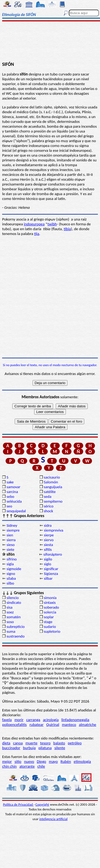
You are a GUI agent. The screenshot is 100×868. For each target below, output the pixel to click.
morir (19, 720)
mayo (53, 761)
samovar (13, 487)
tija (37, 234)
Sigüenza (51, 574)
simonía (50, 598)
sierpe (49, 535)
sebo (10, 496)
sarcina (12, 492)
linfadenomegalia (75, 720)
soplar (49, 617)
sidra (48, 525)
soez (10, 612)
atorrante (27, 766)
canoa (18, 743)
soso (10, 622)
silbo (10, 583)
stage (48, 622)
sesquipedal (16, 511)
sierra (11, 540)
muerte (32, 743)
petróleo (75, 743)
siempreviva (53, 530)
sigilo (48, 559)
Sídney (12, 525)
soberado (51, 607)
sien (10, 535)
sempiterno (53, 501)
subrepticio (15, 627)
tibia (67, 229)
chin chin (9, 766)
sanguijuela (53, 487)
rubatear (36, 725)
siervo (49, 540)
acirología (51, 720)
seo (9, 506)
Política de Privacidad (18, 804)
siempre (13, 530)
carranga (33, 720)
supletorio (52, 631)
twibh (52, 224)
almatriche (88, 725)
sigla (10, 564)
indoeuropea (34, 224)
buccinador (11, 748)
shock (48, 511)
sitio (18, 761)
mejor (7, 761)
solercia (50, 612)
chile (41, 766)
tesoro (45, 743)
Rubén (66, 761)
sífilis (48, 549)
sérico (49, 506)
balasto (59, 743)
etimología (82, 761)
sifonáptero (53, 554)
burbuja (29, 748)
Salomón (51, 482)
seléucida (14, 501)
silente (60, 748)
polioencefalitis (14, 725)
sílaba (11, 578)
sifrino (11, 559)
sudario (50, 627)
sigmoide (14, 569)
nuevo (29, 761)
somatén (13, 617)
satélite (50, 492)
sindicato (14, 602)
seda (47, 496)
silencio (13, 598)
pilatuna (45, 748)
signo (11, 574)
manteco (69, 725)
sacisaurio (52, 477)
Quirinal (53, 725)
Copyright (42, 804)
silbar (48, 578)
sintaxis (50, 602)
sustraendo (15, 636)
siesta (48, 545)
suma (11, 631)
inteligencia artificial (53, 819)
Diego (41, 761)
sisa (9, 607)
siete (10, 549)
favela (7, 720)
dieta (6, 743)
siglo (47, 564)
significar (51, 569)
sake (10, 482)
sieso (11, 545)
